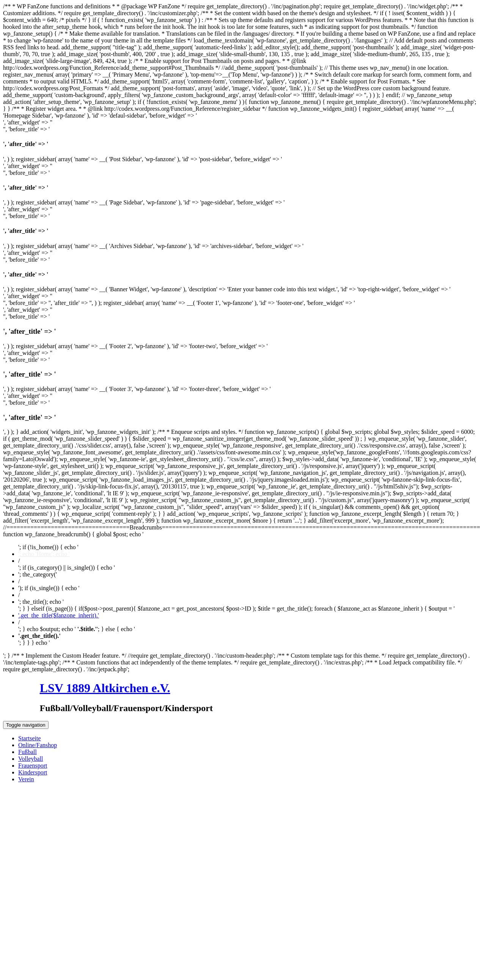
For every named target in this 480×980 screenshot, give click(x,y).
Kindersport (33, 772)
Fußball (27, 752)
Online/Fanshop (38, 745)
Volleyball (31, 759)
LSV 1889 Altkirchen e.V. (105, 688)
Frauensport (33, 766)
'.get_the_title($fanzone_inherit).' (59, 615)
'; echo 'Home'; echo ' (44, 554)
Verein (26, 779)
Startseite (30, 738)
